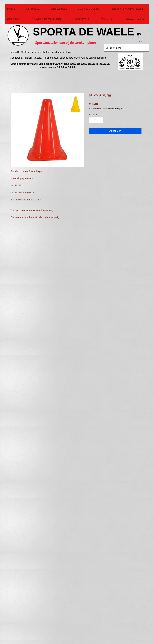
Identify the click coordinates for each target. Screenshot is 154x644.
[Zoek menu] (126, 48)
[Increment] (100, 120)
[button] (141, 40)
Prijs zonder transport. (113, 109)
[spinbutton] (96, 120)
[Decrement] (92, 120)
